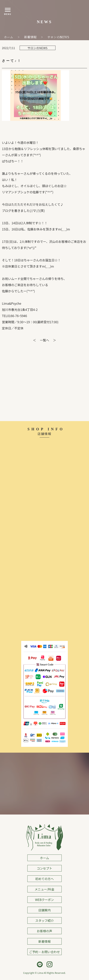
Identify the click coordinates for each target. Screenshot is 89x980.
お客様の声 (44, 931)
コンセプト (44, 868)
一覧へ (44, 340)
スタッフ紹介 (44, 920)
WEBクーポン (44, 900)
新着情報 (44, 941)
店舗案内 (44, 910)
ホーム (44, 858)
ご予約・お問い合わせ (44, 952)
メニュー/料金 (44, 889)
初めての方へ (44, 879)
